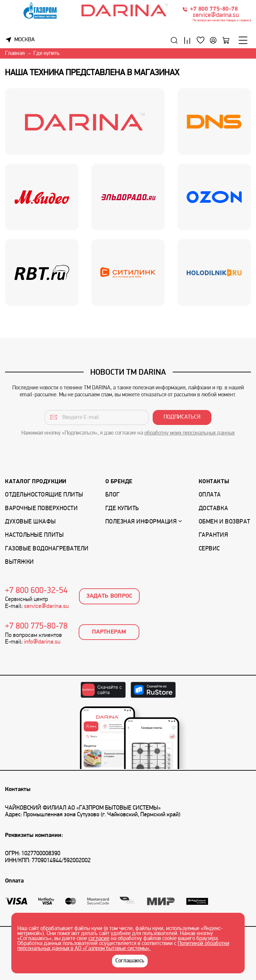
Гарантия (213, 535)
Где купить (122, 509)
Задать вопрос (109, 596)
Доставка (213, 509)
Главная (15, 54)
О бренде (119, 482)
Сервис (209, 549)
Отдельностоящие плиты (44, 495)
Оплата (210, 495)
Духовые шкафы (30, 522)
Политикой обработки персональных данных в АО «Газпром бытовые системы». (123, 946)
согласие (99, 939)
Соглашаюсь (130, 961)
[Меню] (243, 40)
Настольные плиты (34, 535)
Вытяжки (19, 562)
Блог (112, 495)
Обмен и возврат (224, 522)
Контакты (214, 482)
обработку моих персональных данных (189, 433)
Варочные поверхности (41, 509)
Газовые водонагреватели (47, 549)
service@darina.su (216, 15)
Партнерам (109, 632)
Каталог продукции (36, 482)
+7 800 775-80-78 (214, 9)
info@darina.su (42, 642)
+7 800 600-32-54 (36, 591)
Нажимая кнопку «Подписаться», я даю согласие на (128, 433)
